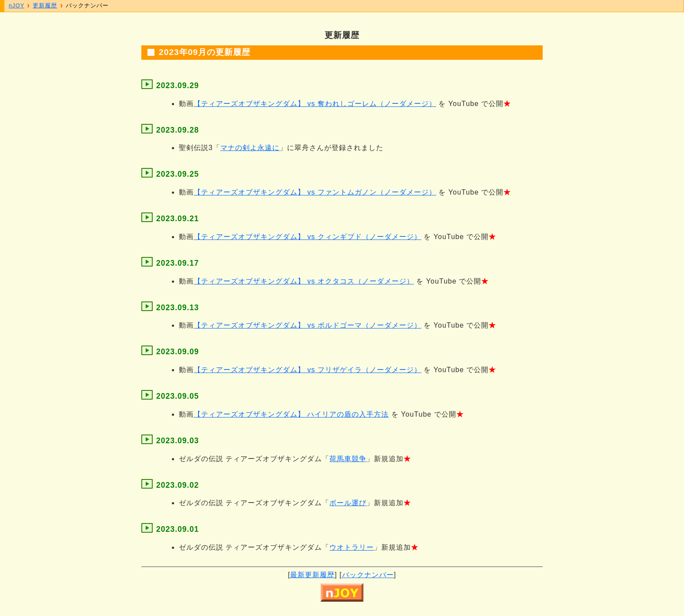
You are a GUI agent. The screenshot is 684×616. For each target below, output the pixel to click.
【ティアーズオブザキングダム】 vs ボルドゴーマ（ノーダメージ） (308, 325)
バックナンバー (368, 575)
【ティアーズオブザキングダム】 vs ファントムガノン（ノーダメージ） (315, 192)
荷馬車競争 (348, 459)
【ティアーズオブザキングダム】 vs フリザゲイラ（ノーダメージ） (308, 370)
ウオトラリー (352, 547)
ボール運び (348, 503)
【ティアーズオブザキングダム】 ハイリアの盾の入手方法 (291, 414)
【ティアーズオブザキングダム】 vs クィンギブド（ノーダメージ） (308, 237)
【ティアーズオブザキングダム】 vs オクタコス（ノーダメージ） (304, 281)
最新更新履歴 (312, 575)
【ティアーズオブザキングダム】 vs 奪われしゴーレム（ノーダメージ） (315, 104)
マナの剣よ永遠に (250, 148)
